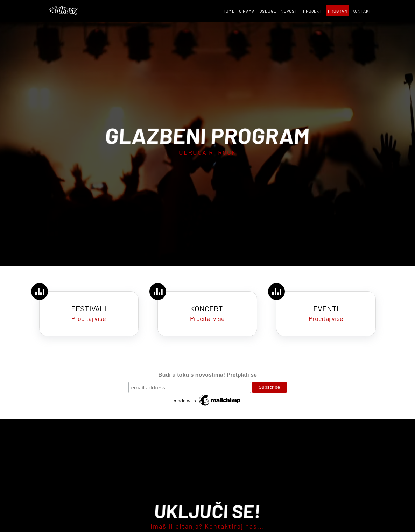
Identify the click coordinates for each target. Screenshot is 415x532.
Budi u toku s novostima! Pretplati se (207, 375)
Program (338, 11)
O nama (247, 11)
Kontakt (362, 11)
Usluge (268, 11)
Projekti (313, 11)
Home (228, 11)
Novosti (290, 11)
